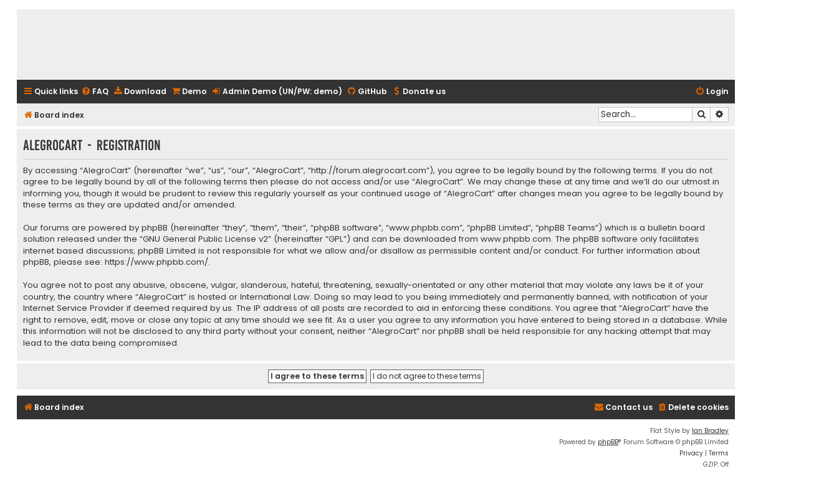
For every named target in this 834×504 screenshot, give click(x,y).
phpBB (608, 442)
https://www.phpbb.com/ (156, 262)
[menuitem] (95, 92)
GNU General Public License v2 (205, 239)
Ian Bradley (710, 431)
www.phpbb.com (516, 239)
